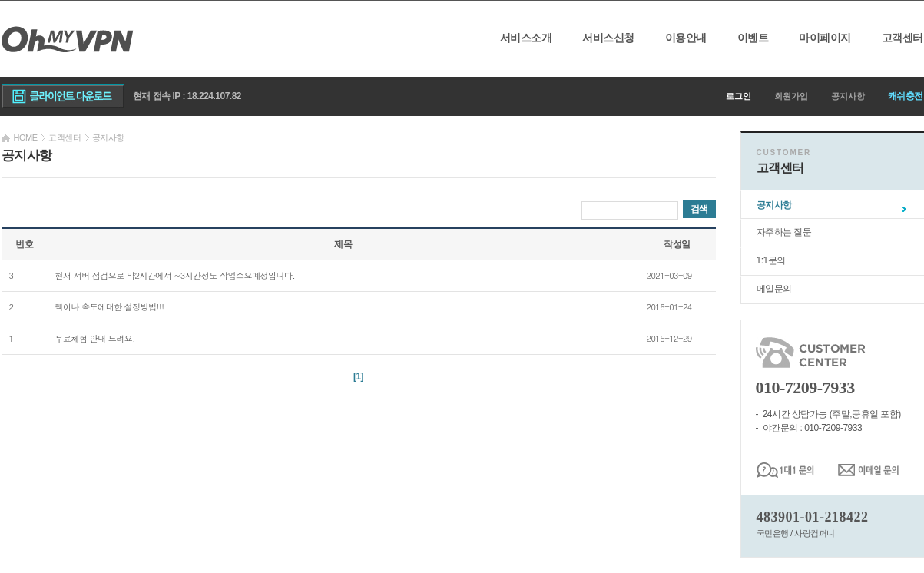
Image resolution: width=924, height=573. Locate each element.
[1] (358, 376)
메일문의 (774, 289)
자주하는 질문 (784, 232)
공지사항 (848, 96)
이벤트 (753, 38)
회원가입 (791, 96)
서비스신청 (608, 38)
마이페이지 (825, 38)
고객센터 (902, 38)
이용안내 (686, 38)
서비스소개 (526, 38)
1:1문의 (771, 260)
